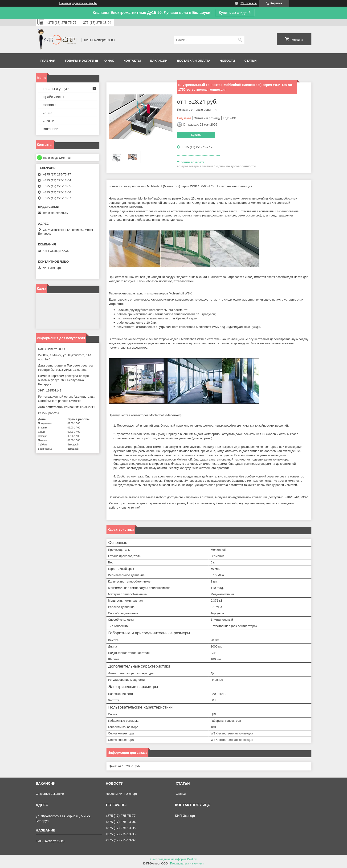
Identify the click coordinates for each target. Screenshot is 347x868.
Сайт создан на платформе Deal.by (173, 859)
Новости (227, 61)
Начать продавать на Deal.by (78, 3)
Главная (48, 61)
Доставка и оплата (193, 61)
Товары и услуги (80, 61)
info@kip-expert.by (55, 213)
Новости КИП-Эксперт (121, 794)
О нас (109, 61)
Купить (196, 135)
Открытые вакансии (50, 794)
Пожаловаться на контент (187, 864)
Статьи (251, 61)
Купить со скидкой (235, 13)
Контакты (132, 61)
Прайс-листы (54, 97)
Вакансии (159, 61)
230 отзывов (249, 3)
